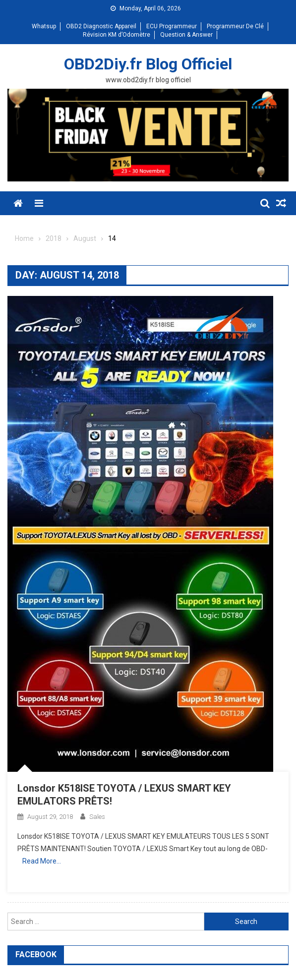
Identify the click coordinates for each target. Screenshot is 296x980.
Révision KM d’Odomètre (117, 35)
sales (97, 817)
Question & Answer (186, 35)
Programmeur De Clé (235, 26)
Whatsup (44, 26)
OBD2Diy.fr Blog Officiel (148, 64)
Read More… (42, 861)
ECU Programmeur (172, 26)
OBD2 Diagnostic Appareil (101, 26)
